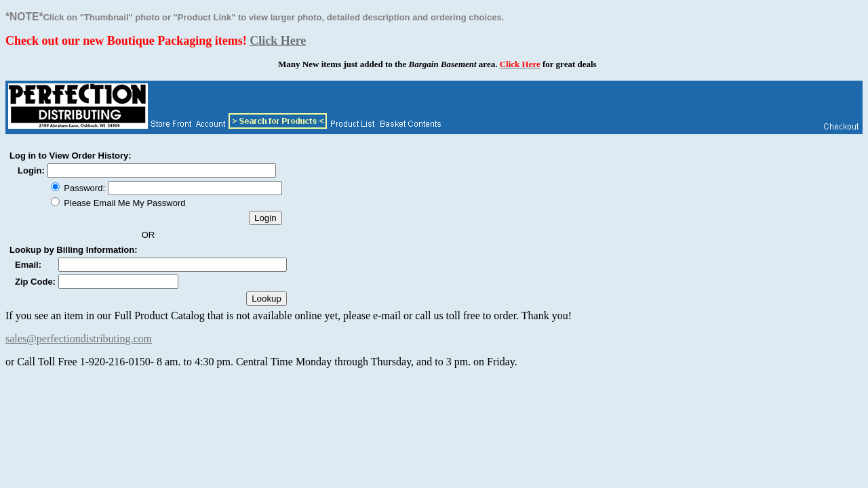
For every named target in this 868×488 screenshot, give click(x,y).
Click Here (278, 41)
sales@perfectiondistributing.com (79, 339)
